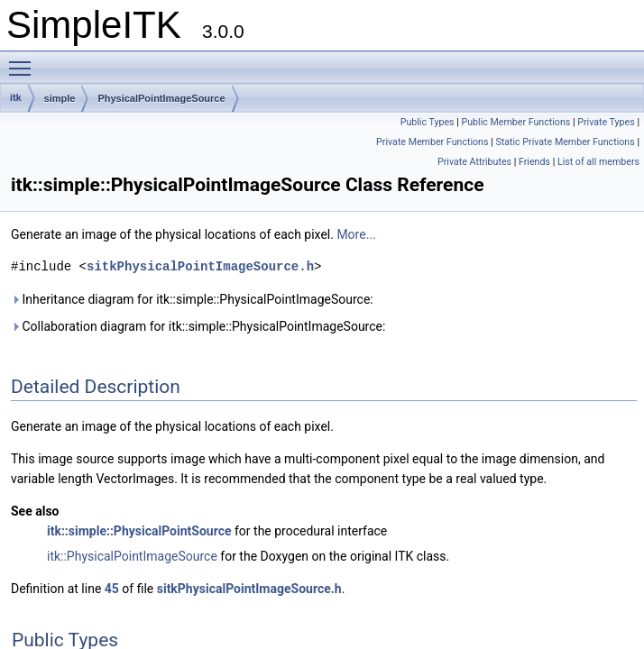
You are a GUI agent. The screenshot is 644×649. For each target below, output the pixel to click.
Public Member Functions (515, 122)
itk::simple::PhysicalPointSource (139, 531)
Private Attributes (474, 162)
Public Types (428, 122)
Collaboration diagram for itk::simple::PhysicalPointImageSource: (198, 326)
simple (60, 98)
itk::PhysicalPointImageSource (132, 556)
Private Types (606, 122)
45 (112, 589)
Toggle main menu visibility (24, 60)
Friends (534, 162)
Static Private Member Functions (565, 142)
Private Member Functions (432, 142)
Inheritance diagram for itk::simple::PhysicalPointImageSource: (192, 299)
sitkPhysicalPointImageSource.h (200, 266)
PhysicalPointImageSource (161, 98)
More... (356, 234)
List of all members (598, 162)
